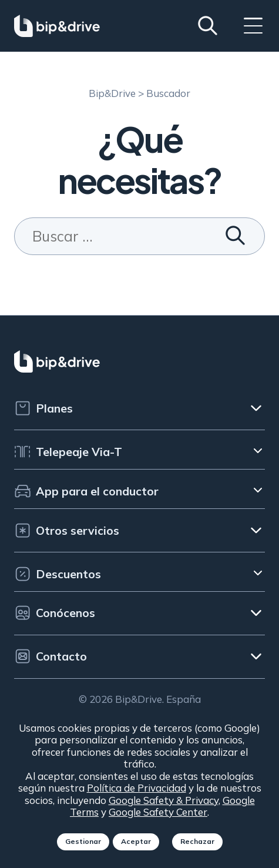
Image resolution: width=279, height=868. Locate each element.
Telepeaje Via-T (68, 452)
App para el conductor (86, 491)
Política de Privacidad (137, 788)
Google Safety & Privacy (164, 800)
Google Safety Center (158, 812)
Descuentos (58, 574)
